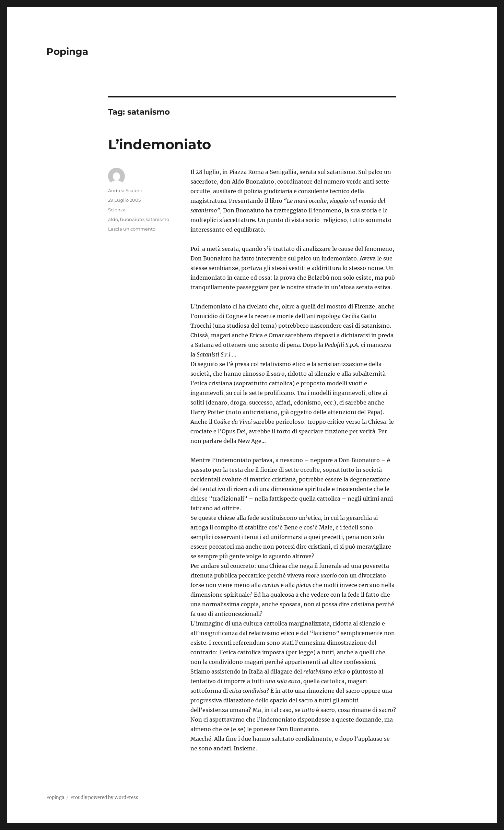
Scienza (117, 210)
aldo (113, 219)
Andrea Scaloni (125, 190)
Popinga (67, 51)
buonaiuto (132, 219)
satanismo (157, 219)
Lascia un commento (132, 229)
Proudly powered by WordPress (104, 798)
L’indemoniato (160, 144)
